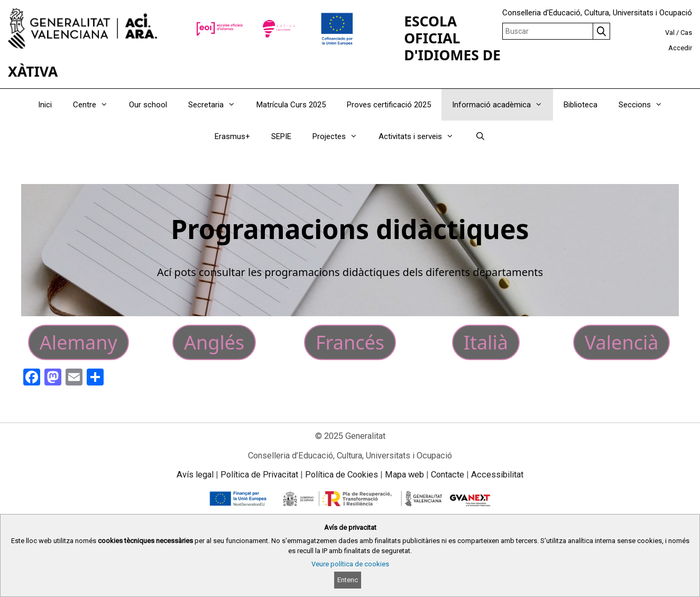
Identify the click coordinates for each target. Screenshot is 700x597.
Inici (45, 105)
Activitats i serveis (421, 136)
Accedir (680, 48)
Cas (686, 33)
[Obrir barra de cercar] (480, 136)
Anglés (214, 342)
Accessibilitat (497, 475)
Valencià (622, 342)
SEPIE (281, 136)
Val (670, 33)
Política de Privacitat (259, 475)
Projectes (340, 136)
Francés (350, 342)
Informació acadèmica (503, 105)
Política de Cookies (342, 475)
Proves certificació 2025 (389, 105)
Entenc (348, 580)
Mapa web (404, 475)
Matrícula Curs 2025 (291, 105)
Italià (486, 342)
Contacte (448, 475)
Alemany (79, 342)
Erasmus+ (232, 136)
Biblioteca (581, 105)
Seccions (646, 105)
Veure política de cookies (350, 564)
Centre (96, 105)
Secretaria (217, 105)
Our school (148, 105)
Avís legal (195, 475)
